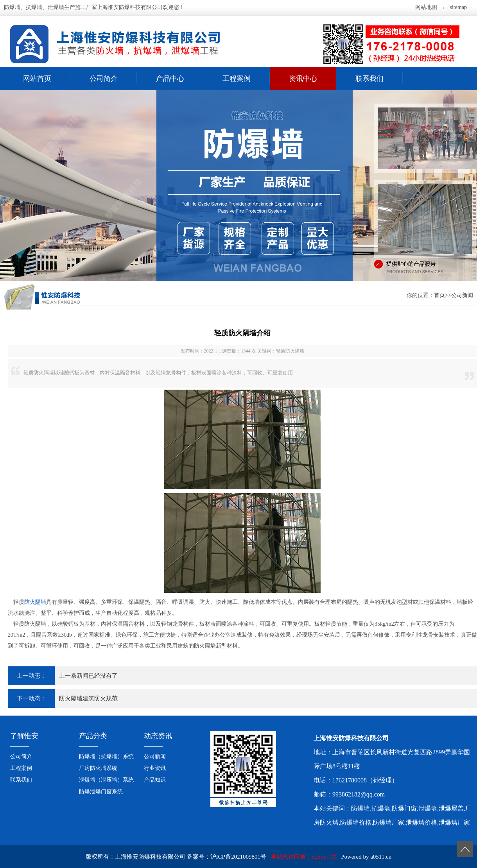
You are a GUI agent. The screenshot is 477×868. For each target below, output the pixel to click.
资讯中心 (303, 79)
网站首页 (37, 79)
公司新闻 (462, 295)
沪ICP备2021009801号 (238, 857)
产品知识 (155, 780)
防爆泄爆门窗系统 (101, 792)
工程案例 (237, 79)
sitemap (458, 7)
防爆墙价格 (356, 822)
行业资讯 (155, 768)
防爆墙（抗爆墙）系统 (106, 756)
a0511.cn (381, 857)
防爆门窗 (404, 808)
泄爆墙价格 (421, 822)
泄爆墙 (428, 808)
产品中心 (170, 79)
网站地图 (426, 7)
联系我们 (369, 79)
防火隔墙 (35, 602)
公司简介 (104, 79)
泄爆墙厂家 (454, 822)
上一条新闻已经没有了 (88, 676)
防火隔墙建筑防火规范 (88, 698)
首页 (439, 295)
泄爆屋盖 (451, 808)
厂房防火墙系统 (98, 768)
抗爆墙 (381, 808)
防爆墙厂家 (389, 822)
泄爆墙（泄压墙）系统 (106, 780)
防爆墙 (360, 808)
